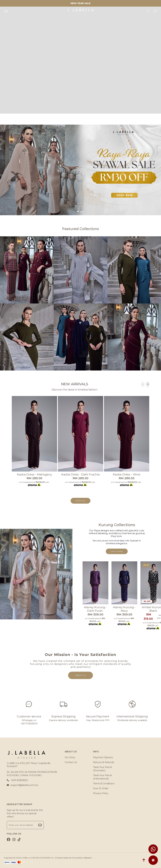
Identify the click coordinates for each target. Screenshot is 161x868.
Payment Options (103, 757)
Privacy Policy (101, 793)
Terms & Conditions (104, 784)
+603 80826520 (17, 780)
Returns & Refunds (104, 762)
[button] (78, 211)
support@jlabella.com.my (22, 785)
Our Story (70, 757)
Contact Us (71, 762)
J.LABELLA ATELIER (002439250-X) (37, 858)
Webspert (88, 858)
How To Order (101, 788)
